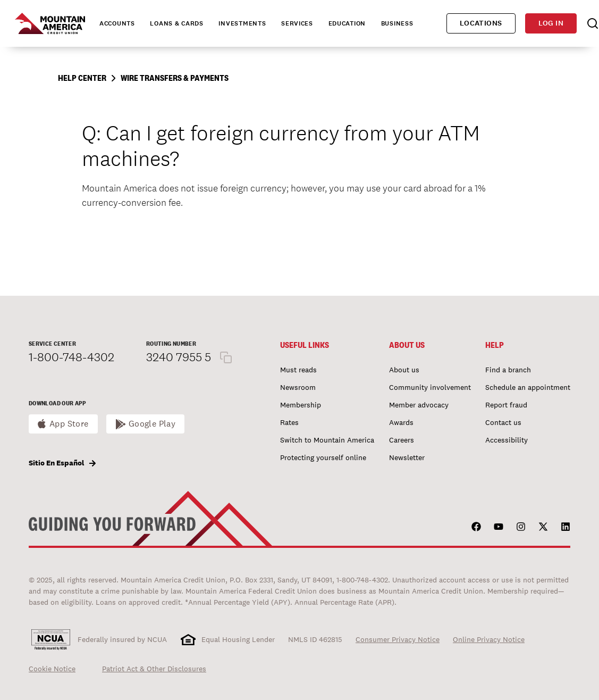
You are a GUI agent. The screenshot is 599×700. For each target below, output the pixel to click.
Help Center (82, 78)
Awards (401, 422)
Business (397, 23)
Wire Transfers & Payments (175, 78)
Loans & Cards (176, 23)
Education (347, 23)
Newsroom (298, 387)
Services (297, 23)
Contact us (503, 422)
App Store (69, 424)
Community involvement (430, 387)
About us (404, 370)
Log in (551, 23)
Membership (301, 405)
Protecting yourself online (323, 457)
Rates (289, 422)
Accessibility (507, 440)
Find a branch (508, 370)
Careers (402, 440)
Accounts (117, 23)
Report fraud (506, 405)
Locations (481, 23)
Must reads (298, 370)
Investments (242, 23)
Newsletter (407, 457)
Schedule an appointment (528, 387)
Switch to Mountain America (327, 440)
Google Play (152, 424)
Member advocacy (419, 405)
